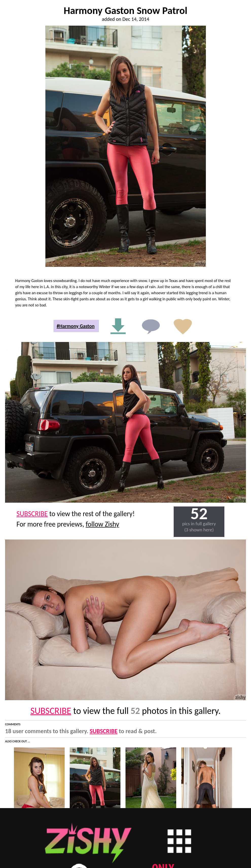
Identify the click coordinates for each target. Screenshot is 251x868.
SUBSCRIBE (32, 514)
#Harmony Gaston (76, 326)
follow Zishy (102, 524)
